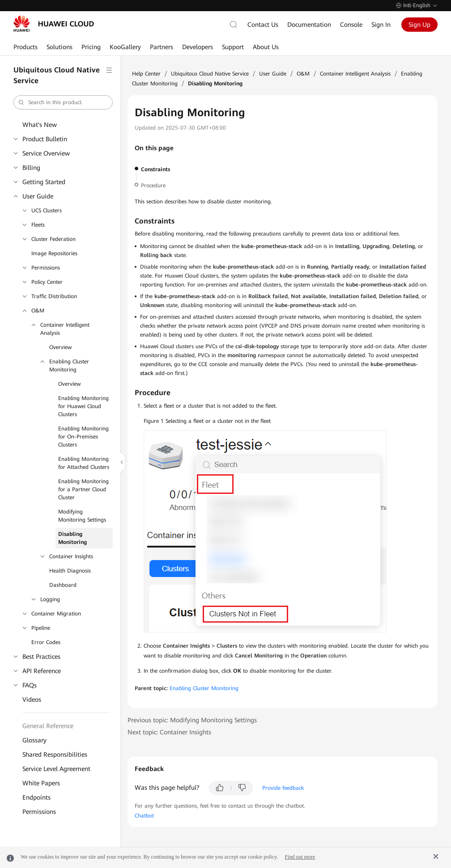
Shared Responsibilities (55, 754)
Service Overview (46, 153)
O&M (38, 311)
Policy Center (47, 282)
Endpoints (36, 797)
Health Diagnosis (70, 571)
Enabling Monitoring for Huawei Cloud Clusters (83, 406)
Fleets (38, 225)
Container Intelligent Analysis (65, 329)
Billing (31, 168)
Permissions (46, 268)
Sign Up (419, 25)
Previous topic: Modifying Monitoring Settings (192, 720)
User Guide (38, 196)
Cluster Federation (53, 239)
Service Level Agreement (56, 769)
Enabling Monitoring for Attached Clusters (84, 463)
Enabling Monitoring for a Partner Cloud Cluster (83, 489)
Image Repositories (54, 253)
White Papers (41, 783)
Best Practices (41, 657)
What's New (40, 125)
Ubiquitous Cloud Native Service (210, 74)
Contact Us (263, 25)
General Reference (48, 726)
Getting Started (44, 182)
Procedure (153, 185)
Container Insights (71, 556)
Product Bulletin (45, 139)
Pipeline (41, 628)
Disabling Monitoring (72, 538)
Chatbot (144, 816)
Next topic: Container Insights (169, 732)
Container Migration (56, 614)
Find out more (300, 857)
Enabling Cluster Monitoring (69, 366)
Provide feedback (283, 788)
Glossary (34, 740)
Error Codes (46, 642)
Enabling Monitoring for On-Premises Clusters (83, 437)
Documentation (309, 25)
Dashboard (63, 585)
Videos (32, 699)
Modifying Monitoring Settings (82, 516)
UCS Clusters (47, 211)
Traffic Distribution (54, 296)
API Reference (42, 671)
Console (351, 25)
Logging (50, 599)
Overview (60, 347)
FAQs (30, 685)
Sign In (381, 25)
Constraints (155, 169)
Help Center (146, 74)
